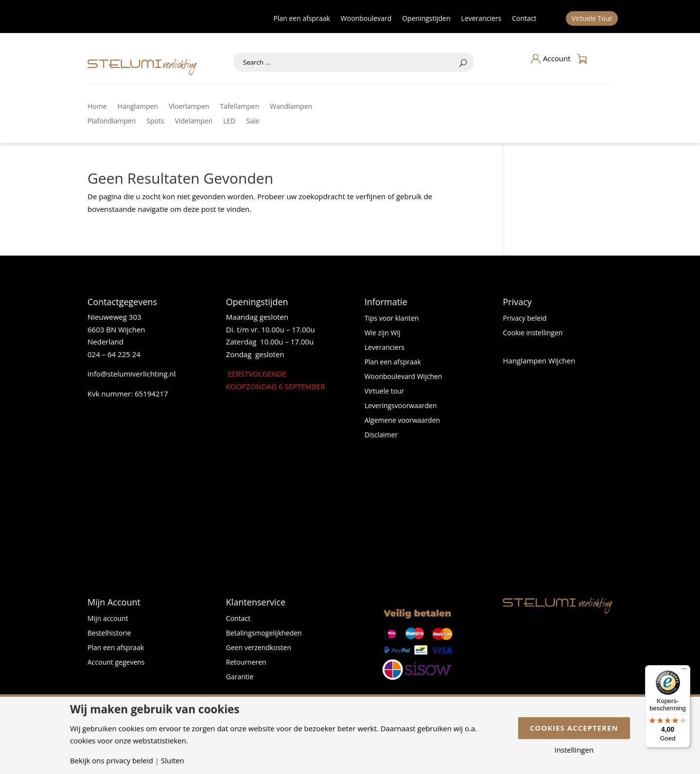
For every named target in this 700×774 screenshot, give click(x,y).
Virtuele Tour (592, 19)
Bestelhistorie (109, 634)
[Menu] (684, 671)
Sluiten (173, 761)
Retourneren (246, 663)
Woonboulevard (366, 19)
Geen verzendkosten (259, 648)
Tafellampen (239, 107)
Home (97, 107)
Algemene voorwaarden (402, 421)
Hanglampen (138, 107)
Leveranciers (481, 19)
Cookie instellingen (533, 333)
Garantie (240, 677)
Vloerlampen (189, 107)
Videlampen (194, 121)
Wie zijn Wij (383, 333)
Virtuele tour (385, 392)
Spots (155, 121)
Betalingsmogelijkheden (264, 634)
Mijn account (108, 619)
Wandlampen (291, 107)
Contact (524, 19)
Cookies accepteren (574, 728)
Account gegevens (116, 663)
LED (229, 121)
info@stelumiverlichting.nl (132, 374)
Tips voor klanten (392, 319)
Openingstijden (426, 19)
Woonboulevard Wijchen (403, 377)
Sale (253, 121)
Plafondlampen (112, 121)
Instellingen (574, 750)
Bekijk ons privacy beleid (112, 761)
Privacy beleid (525, 319)
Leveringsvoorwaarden (401, 406)
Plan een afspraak (302, 19)
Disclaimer (381, 435)
